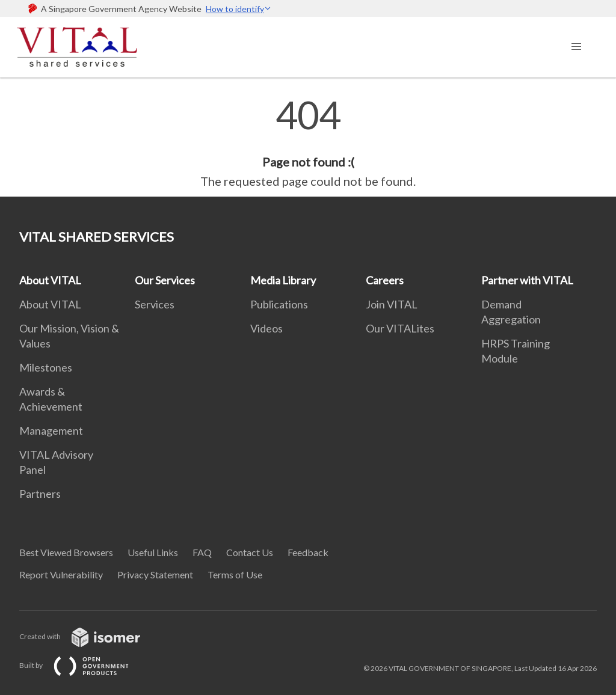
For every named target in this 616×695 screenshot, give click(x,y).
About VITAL (50, 280)
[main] (308, 143)
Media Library (283, 280)
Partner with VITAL (527, 280)
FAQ (202, 552)
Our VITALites (400, 328)
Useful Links (153, 552)
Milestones (46, 367)
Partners (40, 494)
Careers (385, 280)
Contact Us (250, 552)
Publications (279, 304)
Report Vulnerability (61, 574)
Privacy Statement (155, 574)
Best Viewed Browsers (66, 552)
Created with (89, 636)
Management (51, 430)
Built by (84, 665)
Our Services (165, 280)
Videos (266, 328)
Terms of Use (235, 574)
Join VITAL (392, 304)
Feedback (308, 552)
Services (155, 304)
